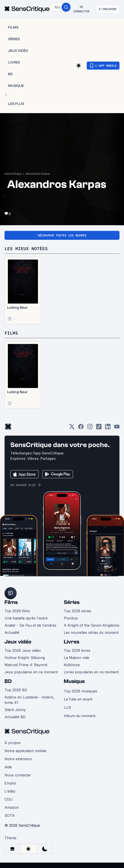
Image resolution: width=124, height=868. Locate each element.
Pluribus (71, 618)
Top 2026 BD (16, 690)
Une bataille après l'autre (26, 618)
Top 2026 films (17, 611)
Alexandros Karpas (38, 174)
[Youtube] (117, 428)
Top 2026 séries (77, 611)
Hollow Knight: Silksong (25, 658)
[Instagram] (90, 428)
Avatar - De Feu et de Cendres (30, 625)
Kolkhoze (72, 665)
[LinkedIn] (108, 428)
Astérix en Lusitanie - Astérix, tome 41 (30, 700)
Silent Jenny (15, 710)
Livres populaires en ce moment (91, 672)
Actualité (12, 632)
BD (8, 681)
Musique (74, 681)
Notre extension (18, 759)
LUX (68, 707)
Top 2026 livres (77, 650)
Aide (8, 767)
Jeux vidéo (18, 642)
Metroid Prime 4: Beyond (26, 665)
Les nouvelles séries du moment (91, 632)
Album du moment (80, 716)
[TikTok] (99, 428)
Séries (72, 602)
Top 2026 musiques (81, 691)
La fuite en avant (78, 699)
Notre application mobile (25, 751)
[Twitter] (72, 428)
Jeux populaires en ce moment (31, 672)
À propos (13, 743)
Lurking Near (17, 307)
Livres (72, 642)
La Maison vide (76, 658)
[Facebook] (81, 428)
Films (11, 602)
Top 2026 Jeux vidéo (23, 650)
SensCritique (13, 174)
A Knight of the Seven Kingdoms (92, 625)
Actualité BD (15, 717)
